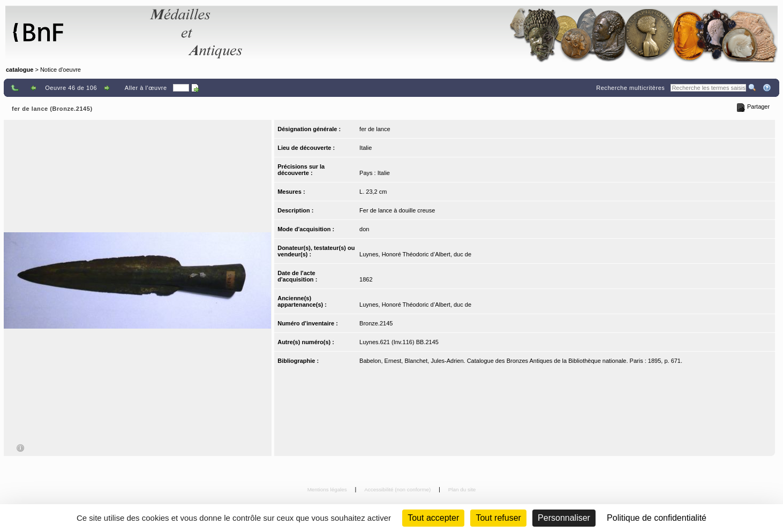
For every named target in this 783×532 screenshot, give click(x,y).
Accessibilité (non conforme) (398, 489)
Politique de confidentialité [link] (657, 518)
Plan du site (462, 489)
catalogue (20, 70)
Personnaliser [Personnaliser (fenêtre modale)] (564, 518)
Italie (366, 148)
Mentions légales (328, 489)
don (364, 229)
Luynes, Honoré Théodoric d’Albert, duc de (415, 254)
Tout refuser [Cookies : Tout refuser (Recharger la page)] (498, 518)
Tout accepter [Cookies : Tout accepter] (433, 518)
